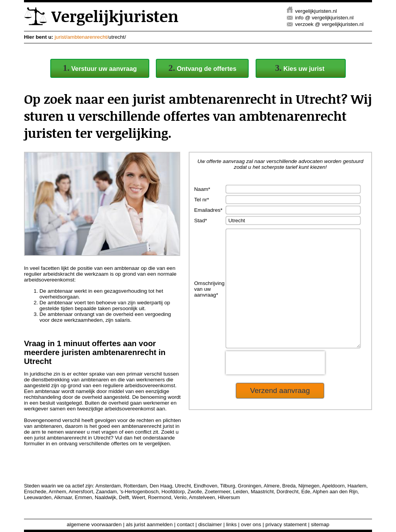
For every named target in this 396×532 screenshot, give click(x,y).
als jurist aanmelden (149, 524)
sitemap (320, 524)
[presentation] (275, 386)
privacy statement (286, 524)
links (231, 524)
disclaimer (210, 524)
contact (186, 524)
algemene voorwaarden (94, 524)
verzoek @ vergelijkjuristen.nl (329, 24)
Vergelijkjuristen (101, 16)
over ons (251, 524)
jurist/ (61, 37)
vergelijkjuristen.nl (316, 11)
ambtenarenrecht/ (88, 37)
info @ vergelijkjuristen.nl (324, 18)
